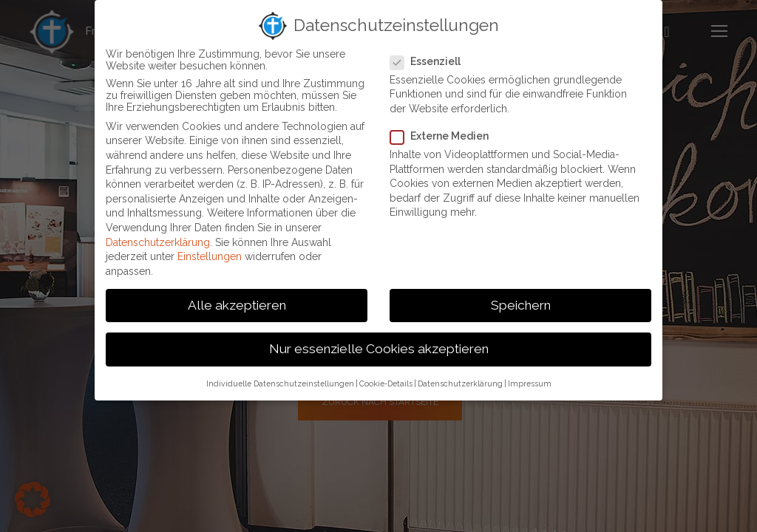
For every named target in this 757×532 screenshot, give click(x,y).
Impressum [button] (530, 383)
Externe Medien (445, 136)
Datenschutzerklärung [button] (460, 383)
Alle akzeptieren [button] (237, 305)
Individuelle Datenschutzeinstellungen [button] (280, 383)
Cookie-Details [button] (386, 383)
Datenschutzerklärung (158, 242)
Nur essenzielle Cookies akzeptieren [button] (379, 349)
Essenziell (431, 61)
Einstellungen (210, 256)
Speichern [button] (521, 305)
